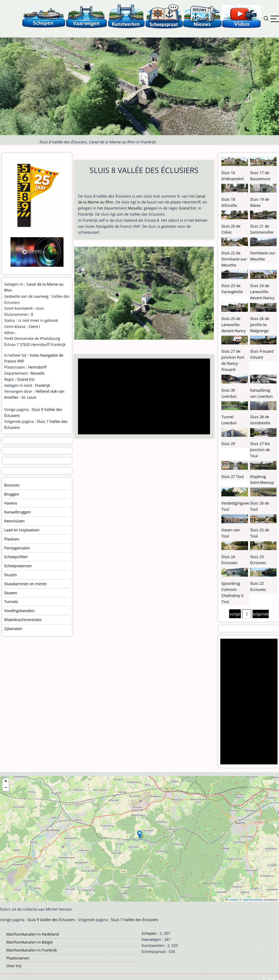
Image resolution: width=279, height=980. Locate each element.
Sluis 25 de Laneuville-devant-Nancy (234, 325)
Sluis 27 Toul (233, 476)
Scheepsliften (16, 557)
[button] (140, 834)
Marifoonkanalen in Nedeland (33, 934)
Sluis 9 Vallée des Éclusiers (51, 920)
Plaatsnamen (18, 958)
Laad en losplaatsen (22, 530)
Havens (11, 503)
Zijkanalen (13, 629)
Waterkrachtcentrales (23, 620)
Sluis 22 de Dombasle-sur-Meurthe (234, 259)
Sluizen (10, 575)
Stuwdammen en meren (25, 584)
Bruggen (12, 494)
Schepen (149, 933)
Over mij (14, 966)
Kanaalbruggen (18, 512)
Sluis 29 (228, 444)
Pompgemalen (17, 548)
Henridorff (37, 367)
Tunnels (11, 602)
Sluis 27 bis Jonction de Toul (260, 450)
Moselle (135, 208)
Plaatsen (12, 539)
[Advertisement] (143, 397)
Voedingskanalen (19, 611)
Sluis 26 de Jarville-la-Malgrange (260, 325)
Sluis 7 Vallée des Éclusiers (135, 920)
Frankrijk (43, 385)
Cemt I (34, 326)
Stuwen (11, 593)
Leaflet (231, 900)
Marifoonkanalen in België (29, 942)
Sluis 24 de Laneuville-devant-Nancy (262, 292)
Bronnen (12, 485)
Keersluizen (14, 521)
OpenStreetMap (252, 900)
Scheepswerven (18, 566)
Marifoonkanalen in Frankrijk (32, 950)
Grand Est (187, 208)
